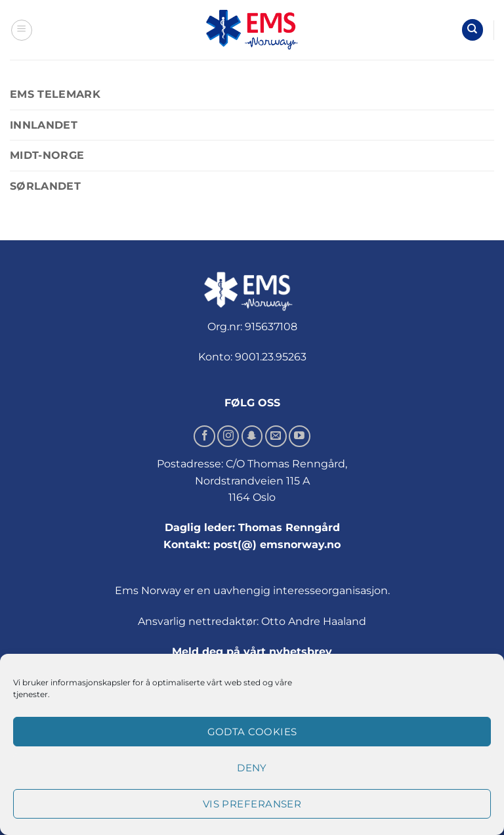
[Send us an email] (276, 436)
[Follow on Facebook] (204, 436)
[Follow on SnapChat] (252, 436)
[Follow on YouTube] (300, 436)
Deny (252, 768)
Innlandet (44, 125)
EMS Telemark (55, 94)
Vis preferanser (252, 804)
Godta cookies (252, 732)
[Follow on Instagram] (228, 436)
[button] (22, 30)
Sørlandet (45, 186)
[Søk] (472, 30)
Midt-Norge (47, 155)
